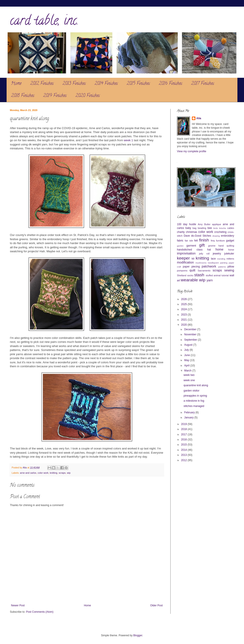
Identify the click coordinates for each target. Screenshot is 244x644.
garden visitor (191, 391)
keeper (183, 258)
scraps (62, 473)
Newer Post (18, 605)
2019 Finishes (55, 96)
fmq (213, 241)
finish (204, 240)
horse (231, 250)
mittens (230, 259)
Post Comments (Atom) (40, 612)
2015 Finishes (138, 84)
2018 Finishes (23, 96)
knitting (53, 473)
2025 (184, 304)
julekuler (229, 254)
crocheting (220, 232)
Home (16, 84)
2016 (184, 440)
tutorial (225, 275)
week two (189, 375)
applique (217, 224)
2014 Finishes (106, 84)
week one (189, 380)
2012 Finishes (42, 84)
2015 (184, 445)
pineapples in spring (195, 396)
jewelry (217, 254)
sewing (229, 270)
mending (221, 259)
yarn (210, 280)
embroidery (228, 236)
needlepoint (213, 263)
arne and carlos (28, 473)
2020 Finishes (88, 96)
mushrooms (201, 263)
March (188, 371)
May (187, 360)
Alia (199, 118)
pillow (231, 267)
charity (181, 232)
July (187, 350)
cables (231, 228)
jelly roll (204, 254)
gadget (230, 241)
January (189, 418)
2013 (184, 455)
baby (188, 228)
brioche (223, 228)
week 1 (128, 140)
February (190, 412)
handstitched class (190, 250)
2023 (184, 315)
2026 (184, 299)
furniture (220, 241)
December (191, 329)
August (189, 345)
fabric (180, 241)
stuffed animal (213, 275)
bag (195, 228)
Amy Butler (204, 224)
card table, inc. (44, 22)
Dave (187, 236)
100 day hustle (187, 224)
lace (213, 259)
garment (191, 246)
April (187, 366)
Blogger (138, 635)
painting (224, 263)
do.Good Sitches (201, 236)
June (187, 355)
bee (210, 228)
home (219, 249)
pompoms (182, 271)
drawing (216, 236)
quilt (192, 270)
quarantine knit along (196, 385)
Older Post (156, 605)
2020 (184, 325)
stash (199, 275)
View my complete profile (192, 151)
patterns (222, 267)
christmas (191, 232)
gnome (212, 246)
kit (193, 259)
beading (202, 228)
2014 (184, 450)
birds (216, 228)
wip (69, 473)
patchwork (209, 266)
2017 (184, 434)
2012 (184, 460)
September (191, 340)
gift (202, 245)
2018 (184, 429)
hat (209, 250)
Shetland (182, 275)
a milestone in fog (194, 401)
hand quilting (226, 246)
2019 (184, 424)
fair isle (189, 241)
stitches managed (194, 406)
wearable (189, 280)
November (191, 334)
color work (43, 473)
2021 (184, 320)
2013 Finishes (74, 84)
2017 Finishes (203, 84)
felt (196, 241)
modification (185, 262)
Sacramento (204, 271)
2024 (184, 309)
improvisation (186, 253)
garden (180, 246)
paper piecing (191, 267)
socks (190, 275)
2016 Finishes (170, 84)
